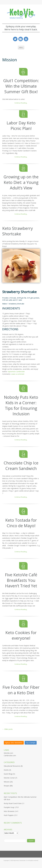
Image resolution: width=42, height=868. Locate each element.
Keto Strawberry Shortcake (18, 231)
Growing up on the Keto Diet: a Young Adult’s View (21, 182)
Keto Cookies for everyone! (21, 635)
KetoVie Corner (9, 778)
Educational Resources (12, 766)
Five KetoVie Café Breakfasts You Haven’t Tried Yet (21, 580)
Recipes (7, 786)
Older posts (7, 729)
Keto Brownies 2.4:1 (11, 811)
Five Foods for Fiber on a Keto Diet (21, 690)
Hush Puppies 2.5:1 (11, 815)
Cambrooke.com (10, 756)
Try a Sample (31, 743)
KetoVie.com (8, 753)
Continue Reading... (21, 103)
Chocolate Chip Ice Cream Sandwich (21, 466)
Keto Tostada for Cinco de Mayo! (21, 523)
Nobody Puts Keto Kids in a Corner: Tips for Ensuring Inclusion (21, 405)
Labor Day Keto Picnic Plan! (21, 126)
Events (6, 770)
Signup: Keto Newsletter (14, 743)
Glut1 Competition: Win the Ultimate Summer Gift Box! (21, 86)
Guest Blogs (8, 774)
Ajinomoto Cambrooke (16, 372)
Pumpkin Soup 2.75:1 (11, 807)
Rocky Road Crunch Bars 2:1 (14, 803)
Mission (7, 782)
